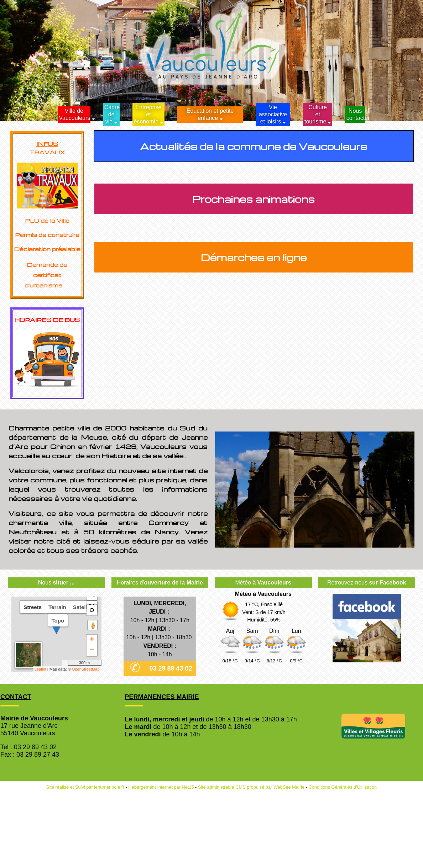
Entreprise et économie (148, 114)
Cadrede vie (112, 114)
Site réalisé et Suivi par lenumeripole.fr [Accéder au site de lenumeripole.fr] (85, 787)
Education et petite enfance (210, 114)
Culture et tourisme (316, 114)
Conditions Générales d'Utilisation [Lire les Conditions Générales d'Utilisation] (343, 787)
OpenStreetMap (86, 669)
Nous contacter (356, 114)
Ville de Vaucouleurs (75, 114)
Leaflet (40, 669)
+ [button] (92, 640)
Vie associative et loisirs (273, 114)
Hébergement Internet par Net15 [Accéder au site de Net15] (161, 787)
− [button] (92, 651)
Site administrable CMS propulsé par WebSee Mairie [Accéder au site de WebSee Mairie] (251, 787)
